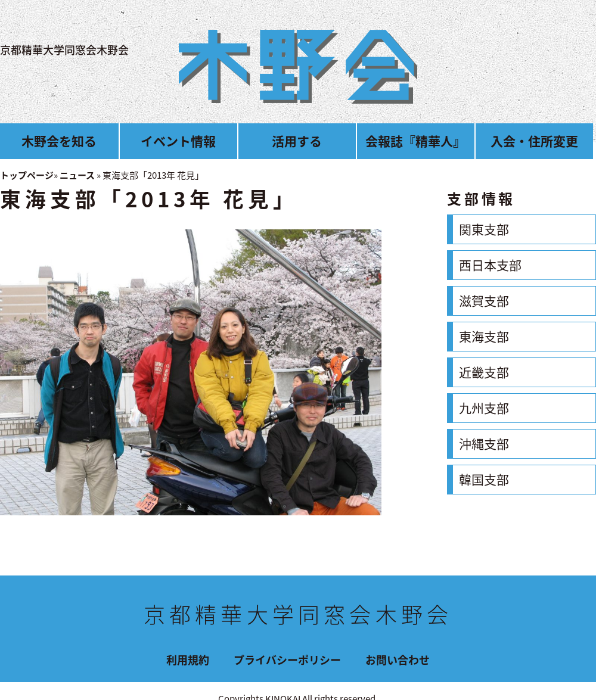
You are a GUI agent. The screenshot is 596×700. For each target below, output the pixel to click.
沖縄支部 (484, 444)
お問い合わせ (398, 660)
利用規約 (188, 660)
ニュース (77, 175)
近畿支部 (484, 372)
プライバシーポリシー (287, 660)
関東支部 (484, 229)
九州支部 (484, 408)
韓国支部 (484, 479)
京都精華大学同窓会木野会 (64, 50)
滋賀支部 (484, 301)
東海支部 (484, 336)
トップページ (27, 175)
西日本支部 (490, 265)
